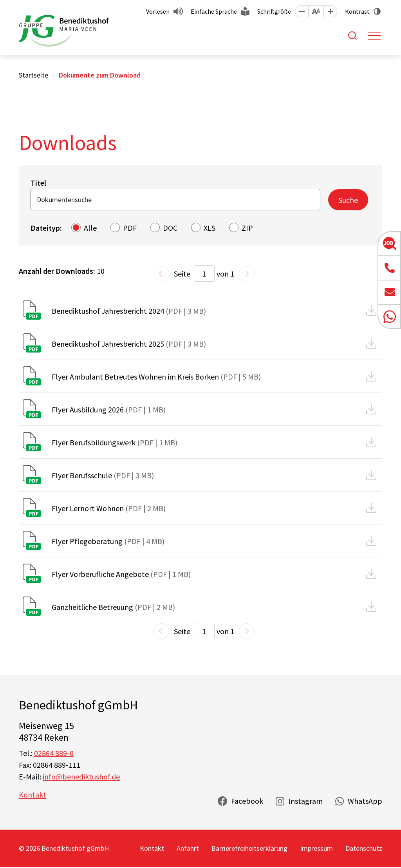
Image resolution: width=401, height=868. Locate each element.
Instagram (305, 801)
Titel (38, 183)
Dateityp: (46, 228)
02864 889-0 (54, 753)
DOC (170, 228)
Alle (90, 228)
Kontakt (33, 795)
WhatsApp (365, 801)
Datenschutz (364, 848)
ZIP (247, 228)
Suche (348, 200)
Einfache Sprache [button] (214, 11)
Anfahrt (188, 848)
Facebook (247, 801)
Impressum (316, 848)
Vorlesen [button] (158, 11)
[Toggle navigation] (374, 36)
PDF (130, 228)
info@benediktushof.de (81, 777)
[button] (302, 11)
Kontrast (357, 11)
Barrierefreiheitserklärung (249, 848)
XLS (210, 228)
